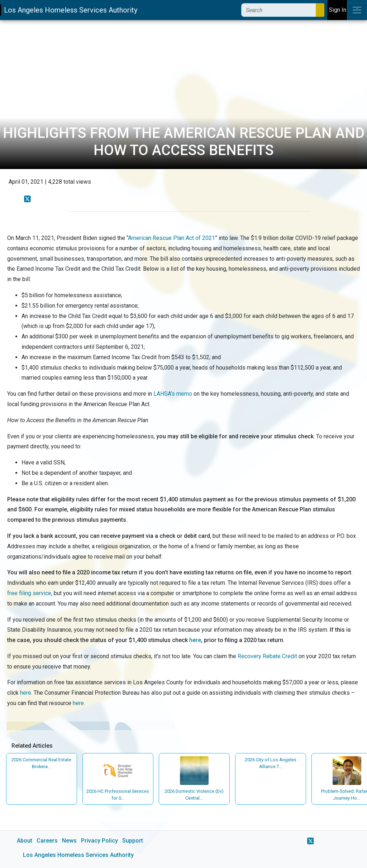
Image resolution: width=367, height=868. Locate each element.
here (195, 640)
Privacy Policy (99, 841)
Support (133, 841)
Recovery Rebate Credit (267, 656)
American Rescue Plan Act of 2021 (171, 238)
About (25, 841)
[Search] (279, 10)
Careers (47, 841)
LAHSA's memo (173, 394)
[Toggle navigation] (357, 10)
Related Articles (32, 746)
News (69, 841)
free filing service (29, 593)
